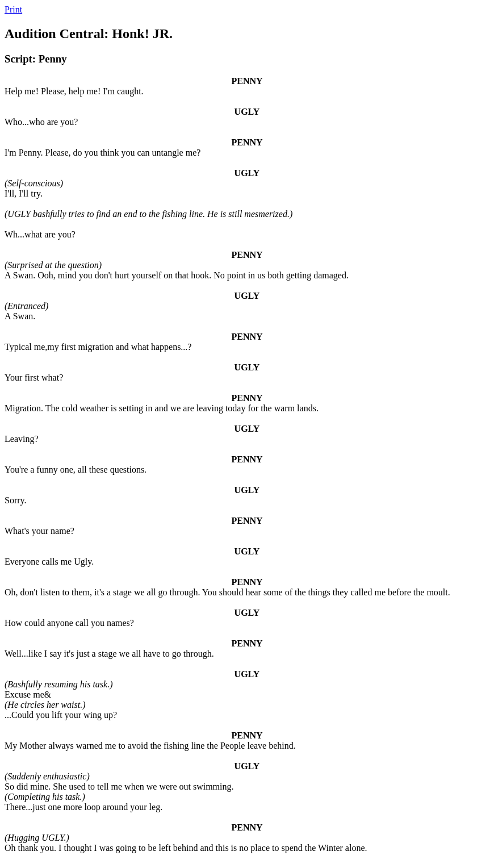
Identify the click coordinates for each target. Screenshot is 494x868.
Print (13, 9)
